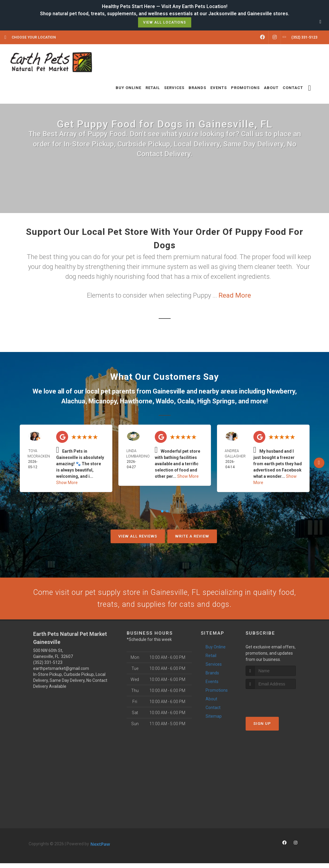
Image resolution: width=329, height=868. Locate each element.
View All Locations (165, 22)
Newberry (281, 391)
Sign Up (262, 728)
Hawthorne (136, 401)
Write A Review (192, 536)
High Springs (216, 401)
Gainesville (169, 391)
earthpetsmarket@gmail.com (61, 673)
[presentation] (277, 705)
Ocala (186, 401)
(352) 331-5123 (48, 667)
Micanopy (102, 401)
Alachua (73, 401)
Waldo (165, 401)
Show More (67, 483)
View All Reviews (138, 536)
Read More (235, 295)
